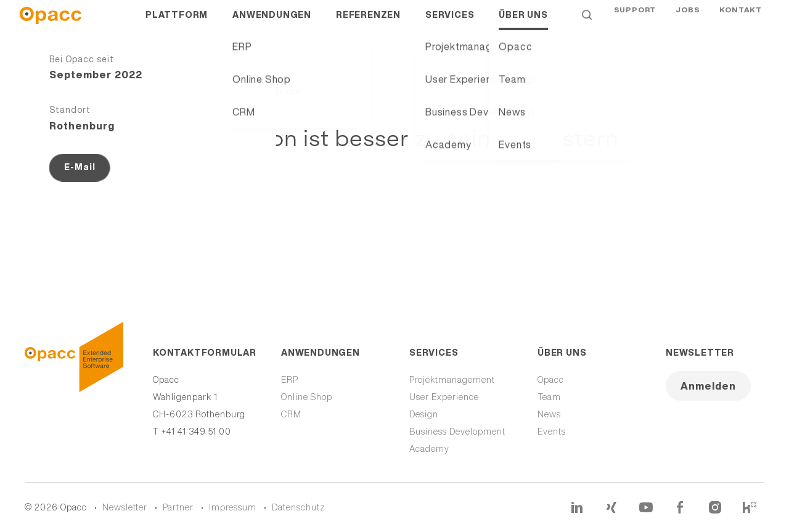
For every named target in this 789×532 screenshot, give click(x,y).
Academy (429, 449)
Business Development (457, 432)
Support (635, 24)
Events (552, 432)
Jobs (688, 24)
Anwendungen (272, 25)
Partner (178, 507)
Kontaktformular (202, 353)
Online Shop (307, 397)
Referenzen (368, 25)
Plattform (177, 25)
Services (450, 25)
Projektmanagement (452, 380)
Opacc (551, 380)
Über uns (523, 25)
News (549, 414)
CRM (291, 414)
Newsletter (700, 353)
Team (549, 397)
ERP (290, 380)
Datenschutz (298, 507)
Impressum (233, 507)
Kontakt (741, 24)
